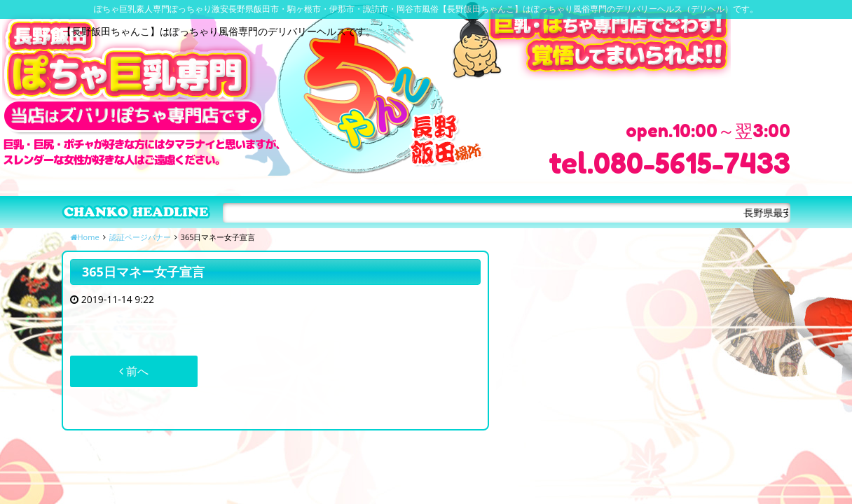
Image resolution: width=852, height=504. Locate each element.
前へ (134, 371)
